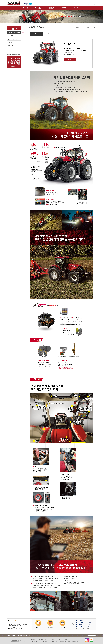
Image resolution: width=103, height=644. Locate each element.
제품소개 (26, 8)
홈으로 (89, 4)
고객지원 (64, 8)
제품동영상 (38, 8)
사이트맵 (93, 4)
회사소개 (76, 8)
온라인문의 (51, 8)
